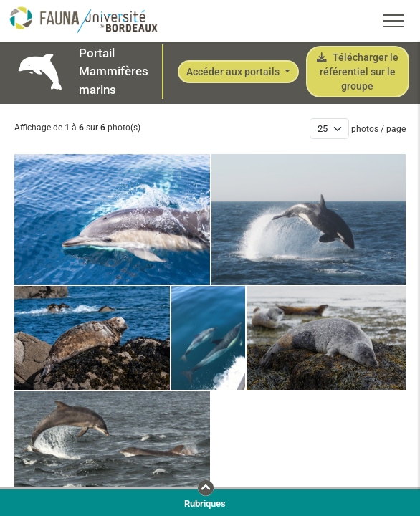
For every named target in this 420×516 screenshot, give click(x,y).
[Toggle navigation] (393, 21)
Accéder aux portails (234, 72)
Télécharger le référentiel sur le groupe (358, 72)
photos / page (378, 129)
